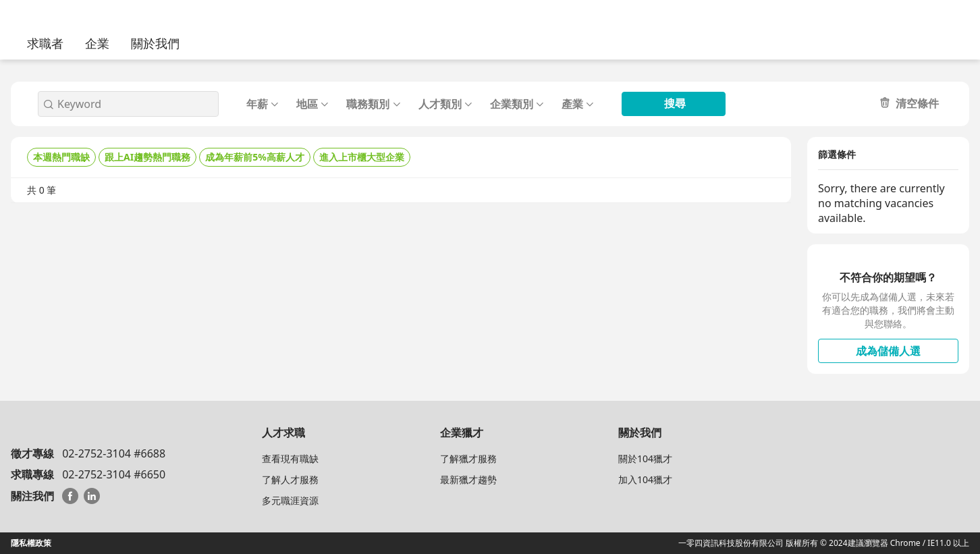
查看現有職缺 (290, 459)
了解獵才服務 (468, 459)
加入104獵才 (645, 479)
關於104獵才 (645, 459)
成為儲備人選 (888, 351)
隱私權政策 (31, 543)
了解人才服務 (290, 479)
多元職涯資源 (290, 500)
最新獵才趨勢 (468, 479)
